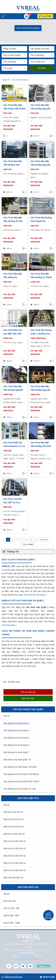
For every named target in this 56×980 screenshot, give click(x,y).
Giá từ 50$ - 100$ (12, 923)
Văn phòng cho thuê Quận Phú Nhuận (21, 774)
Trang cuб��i (28, 544)
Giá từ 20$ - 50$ (11, 915)
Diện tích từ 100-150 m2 (15, 841)
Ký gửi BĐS (47, 16)
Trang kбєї (44, 540)
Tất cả (6, 716)
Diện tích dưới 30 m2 (13, 812)
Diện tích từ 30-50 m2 (14, 819)
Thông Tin (13, 552)
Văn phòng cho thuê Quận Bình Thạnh (21, 781)
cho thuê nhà (29, 666)
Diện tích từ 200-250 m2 (15, 856)
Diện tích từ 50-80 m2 (14, 827)
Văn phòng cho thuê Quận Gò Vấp (19, 789)
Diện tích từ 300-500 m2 (15, 870)
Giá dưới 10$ (10, 901)
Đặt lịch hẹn (28, 698)
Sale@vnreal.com (27, 956)
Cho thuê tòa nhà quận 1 (35, 595)
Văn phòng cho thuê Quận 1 (17, 723)
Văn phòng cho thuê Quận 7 (17, 752)
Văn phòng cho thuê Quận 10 (17, 760)
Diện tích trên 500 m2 (13, 878)
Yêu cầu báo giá (28, 692)
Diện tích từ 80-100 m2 (14, 834)
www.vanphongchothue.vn (28, 959)
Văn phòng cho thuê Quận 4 (17, 745)
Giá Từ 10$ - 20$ (11, 908)
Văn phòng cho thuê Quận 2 (17, 730)
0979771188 (47, 977)
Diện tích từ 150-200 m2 (15, 848)
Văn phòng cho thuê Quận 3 (17, 738)
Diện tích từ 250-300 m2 (15, 863)
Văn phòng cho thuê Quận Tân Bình (20, 767)
